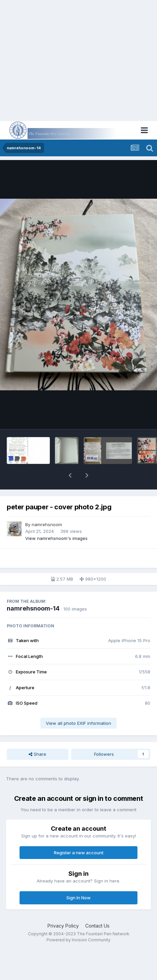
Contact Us (97, 926)
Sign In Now (78, 898)
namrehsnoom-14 (33, 608)
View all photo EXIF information (78, 723)
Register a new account (79, 853)
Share (37, 754)
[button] (70, 475)
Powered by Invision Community (78, 940)
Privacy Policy (63, 926)
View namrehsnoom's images (56, 538)
